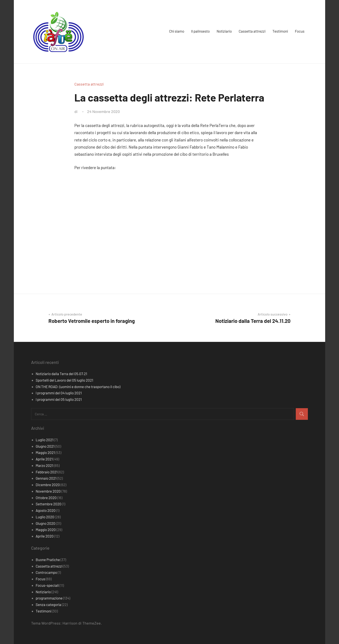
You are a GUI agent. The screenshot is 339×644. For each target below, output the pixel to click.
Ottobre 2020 (46, 498)
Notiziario (224, 31)
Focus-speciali (47, 585)
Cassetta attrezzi (252, 31)
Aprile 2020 (45, 536)
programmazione (49, 598)
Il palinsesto (200, 31)
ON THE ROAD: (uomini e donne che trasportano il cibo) (78, 387)
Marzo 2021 (44, 465)
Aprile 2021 (44, 459)
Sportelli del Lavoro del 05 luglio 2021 (64, 380)
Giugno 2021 (45, 446)
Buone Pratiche (48, 560)
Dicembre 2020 (48, 485)
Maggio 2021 (45, 452)
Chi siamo (177, 31)
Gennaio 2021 (46, 478)
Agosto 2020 (46, 510)
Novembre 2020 (48, 491)
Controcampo (46, 572)
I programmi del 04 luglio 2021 (59, 393)
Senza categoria (48, 604)
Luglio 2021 (45, 440)
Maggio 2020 (46, 530)
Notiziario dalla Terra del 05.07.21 (61, 374)
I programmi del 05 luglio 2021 (59, 399)
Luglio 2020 (45, 517)
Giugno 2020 (46, 523)
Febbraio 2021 (47, 472)
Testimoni (280, 31)
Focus (300, 31)
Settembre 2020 (49, 504)
